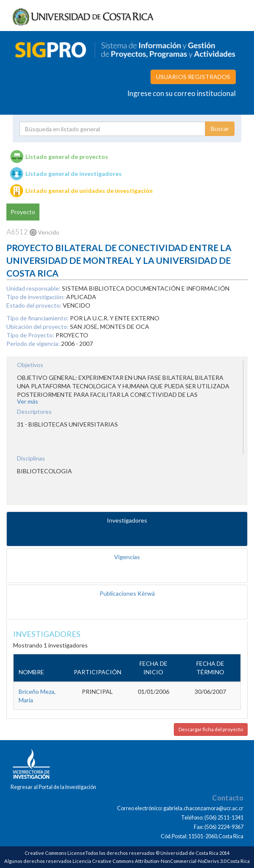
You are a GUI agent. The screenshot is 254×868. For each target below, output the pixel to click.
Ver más (28, 401)
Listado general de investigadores (74, 174)
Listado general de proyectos (67, 157)
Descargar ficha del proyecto (211, 729)
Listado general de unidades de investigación (89, 191)
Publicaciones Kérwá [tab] (127, 593)
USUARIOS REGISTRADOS (193, 77)
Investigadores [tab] (127, 520)
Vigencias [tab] (127, 557)
